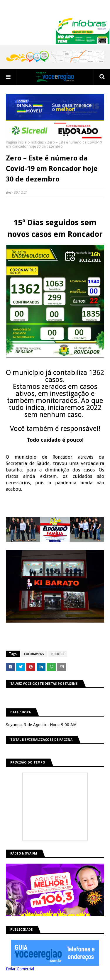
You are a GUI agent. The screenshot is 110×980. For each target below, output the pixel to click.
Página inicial (17, 142)
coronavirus (34, 654)
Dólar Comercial (20, 969)
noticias (37, 142)
